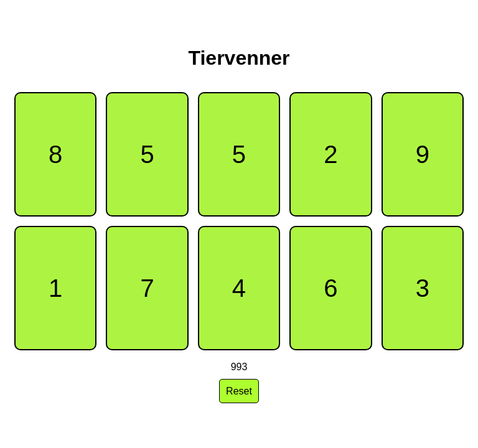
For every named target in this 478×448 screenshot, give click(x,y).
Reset (239, 391)
